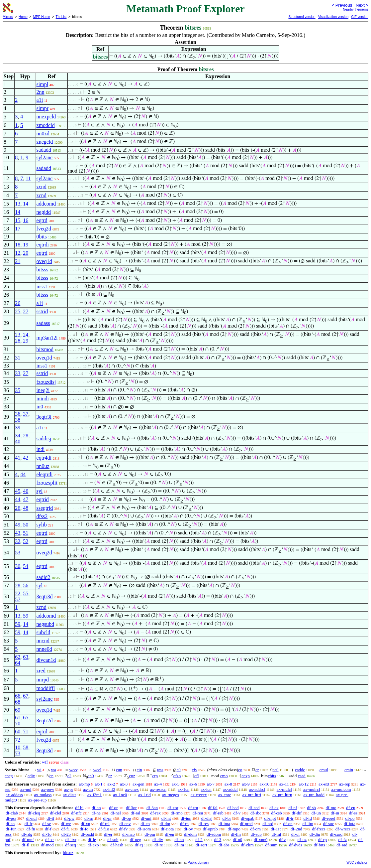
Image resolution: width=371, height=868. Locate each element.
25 (18, 311)
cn (51, 776)
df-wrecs (343, 829)
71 (26, 731)
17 (18, 229)
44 (23, 474)
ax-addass (14, 795)
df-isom (144, 829)
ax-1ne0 (120, 795)
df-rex (155, 813)
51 (26, 533)
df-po (350, 818)
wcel (97, 770)
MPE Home (42, 17)
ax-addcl (230, 789)
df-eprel (328, 818)
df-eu (351, 808)
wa (54, 770)
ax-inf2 (109, 789)
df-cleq (34, 813)
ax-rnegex (171, 795)
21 (18, 261)
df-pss (11, 818)
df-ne (96, 813)
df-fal (213, 808)
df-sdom (214, 834)
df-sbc (256, 813)
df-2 (199, 840)
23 (18, 335)
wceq (74, 770)
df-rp (323, 840)
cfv (194, 770)
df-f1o (104, 829)
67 (26, 696)
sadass (43, 323)
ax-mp (85, 784)
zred (41, 671)
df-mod (47, 845)
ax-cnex (132, 789)
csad (302, 776)
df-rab (218, 813)
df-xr (49, 840)
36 (18, 414)
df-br (227, 818)
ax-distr (69, 795)
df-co (145, 824)
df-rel (105, 824)
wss (160, 770)
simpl (43, 84)
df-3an (152, 808)
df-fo (84, 829)
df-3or (131, 808)
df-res (204, 824)
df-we (66, 824)
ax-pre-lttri (252, 795)
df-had (233, 808)
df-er (108, 834)
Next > (362, 5)
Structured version (302, 17)
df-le (92, 840)
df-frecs (319, 829)
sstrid (42, 311)
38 (18, 420)
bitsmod (45, 349)
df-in (335, 813)
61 (18, 718)
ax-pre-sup (38, 800)
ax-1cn (184, 789)
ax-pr (69, 789)
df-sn (89, 818)
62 (18, 657)
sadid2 (44, 577)
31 (18, 358)
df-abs (224, 845)
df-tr (290, 818)
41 (18, 458)
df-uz (302, 840)
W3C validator (357, 863)
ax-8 (228, 784)
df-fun (11, 829)
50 (26, 525)
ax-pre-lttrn (282, 795)
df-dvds (296, 845)
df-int (166, 818)
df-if (50, 818)
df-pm (150, 834)
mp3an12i (47, 338)
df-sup (256, 834)
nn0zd (43, 134)
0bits (42, 237)
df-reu (198, 813)
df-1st (276, 829)
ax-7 (211, 784)
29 (26, 341)
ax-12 (304, 784)
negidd (44, 212)
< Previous (342, 5)
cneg (9, 776)
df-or (113, 808)
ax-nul (26, 789)
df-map (129, 834)
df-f (48, 829)
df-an (96, 808)
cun (119, 770)
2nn (41, 92)
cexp (246, 776)
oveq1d (44, 261)
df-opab (247, 818)
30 (18, 566)
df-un (316, 813)
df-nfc (76, 813)
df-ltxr (71, 840)
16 (26, 220)
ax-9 (246, 784)
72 (18, 740)
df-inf (276, 834)
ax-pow (48, 789)
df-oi (295, 834)
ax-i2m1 (94, 795)
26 (18, 303)
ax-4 (158, 784)
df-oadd (87, 834)
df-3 (218, 840)
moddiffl (46, 688)
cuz (132, 776)
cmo (224, 776)
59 (26, 616)
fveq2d (44, 229)
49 (18, 525)
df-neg (136, 840)
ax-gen (138, 784)
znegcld (45, 142)
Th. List (61, 17)
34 (18, 435)
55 (26, 593)
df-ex (274, 808)
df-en (170, 834)
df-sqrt (201, 845)
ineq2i (43, 390)
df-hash (117, 845)
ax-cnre (225, 795)
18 (18, 245)
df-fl (25, 845)
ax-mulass (43, 795)
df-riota (167, 829)
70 (18, 723)
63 (26, 657)
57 (18, 599)
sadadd (44, 150)
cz (110, 776)
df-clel (55, 813)
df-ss (353, 813)
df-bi (79, 808)
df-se (46, 824)
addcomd (46, 204)
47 (26, 499)
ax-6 (193, 784)
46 (26, 491)
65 (26, 718)
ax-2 (111, 784)
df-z (282, 840)
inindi (43, 399)
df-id (307, 818)
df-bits (320, 845)
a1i (40, 100)
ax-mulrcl (312, 789)
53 (18, 553)
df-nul (32, 818)
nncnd (43, 641)
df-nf (293, 808)
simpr (43, 108)
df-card (336, 834)
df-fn (31, 829)
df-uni (146, 818)
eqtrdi (43, 245)
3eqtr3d (45, 596)
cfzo (177, 776)
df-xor (173, 808)
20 (26, 253)
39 (18, 428)
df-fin (236, 834)
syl (40, 491)
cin (139, 770)
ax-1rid (144, 795)
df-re (159, 845)
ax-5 (176, 784)
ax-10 (264, 784)
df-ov (188, 829)
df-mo (331, 808)
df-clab (12, 813)
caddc (300, 770)
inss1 (42, 287)
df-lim (308, 824)
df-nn (179, 840)
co (240, 770)
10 (18, 747)
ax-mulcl (284, 789)
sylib (42, 525)
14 (26, 204)
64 (18, 663)
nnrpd (43, 680)
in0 (40, 407)
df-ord (268, 824)
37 (26, 414)
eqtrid (43, 499)
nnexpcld (46, 117)
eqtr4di (44, 458)
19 (26, 245)
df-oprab (210, 829)
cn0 (91, 776)
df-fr (29, 824)
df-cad (254, 808)
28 (18, 341)
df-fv (123, 829)
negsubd (45, 624)
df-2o (66, 834)
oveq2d (44, 553)
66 (18, 696)
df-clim (247, 845)
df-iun (186, 818)
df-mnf (28, 840)
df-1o (47, 834)
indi (41, 449)
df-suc (329, 824)
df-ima (224, 824)
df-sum (272, 845)
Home (23, 17)
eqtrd (42, 220)
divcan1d (46, 660)
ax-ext (324, 784)
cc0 (276, 770)
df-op (126, 818)
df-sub (113, 840)
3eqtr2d (45, 721)
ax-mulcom (341, 789)
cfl (197, 776)
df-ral (136, 813)
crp (155, 776)
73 (18, 753)
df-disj (207, 818)
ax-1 (99, 784)
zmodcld (46, 125)
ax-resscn (158, 789)
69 (18, 710)
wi (39, 770)
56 (26, 585)
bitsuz (68, 853)
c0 (178, 770)
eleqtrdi (45, 474)
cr (257, 770)
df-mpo (234, 829)
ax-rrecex (199, 795)
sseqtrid (45, 508)
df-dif (297, 813)
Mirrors (8, 17)
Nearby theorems (356, 9)
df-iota (350, 824)
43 (18, 533)
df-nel (116, 813)
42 (26, 458)
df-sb (311, 808)
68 (18, 702)
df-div (158, 840)
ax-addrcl (257, 789)
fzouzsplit (47, 483)
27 (26, 311)
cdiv (31, 776)
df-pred (246, 824)
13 (18, 204)
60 (18, 731)
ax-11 (284, 784)
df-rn (184, 824)
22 (18, 593)
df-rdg (27, 834)
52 (26, 541)
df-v (237, 813)
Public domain (198, 863)
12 (18, 253)
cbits (272, 776)
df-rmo (177, 813)
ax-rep (345, 784)
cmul (324, 770)
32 (18, 541)
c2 (69, 776)
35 (18, 390)
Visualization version (333, 17)
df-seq (71, 845)
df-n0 (237, 840)
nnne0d (44, 649)
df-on (288, 824)
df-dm (165, 824)
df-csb (277, 813)
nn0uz (43, 466)
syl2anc (45, 157)
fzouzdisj (46, 382)
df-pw (69, 818)
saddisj (44, 438)
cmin (349, 770)
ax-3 (124, 784)
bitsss (43, 270)
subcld (44, 632)
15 (18, 220)
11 (28, 178)
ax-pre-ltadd (314, 795)
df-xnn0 (261, 840)
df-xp (85, 824)
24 (26, 335)
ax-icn (206, 789)
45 (18, 491)
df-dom (190, 834)
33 (18, 373)
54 (26, 566)
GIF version (360, 17)
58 (26, 747)
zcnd (42, 187)
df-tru (193, 808)
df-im (179, 845)
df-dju (315, 834)
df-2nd (296, 829)
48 (26, 508)
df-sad (342, 845)
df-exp (93, 845)
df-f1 (66, 829)
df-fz (343, 840)
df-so (10, 824)
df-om (255, 829)
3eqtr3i (44, 417)
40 (18, 441)
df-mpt (270, 818)
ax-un (88, 789)
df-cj (139, 845)
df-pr (107, 818)
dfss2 (42, 516)
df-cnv (125, 824)
